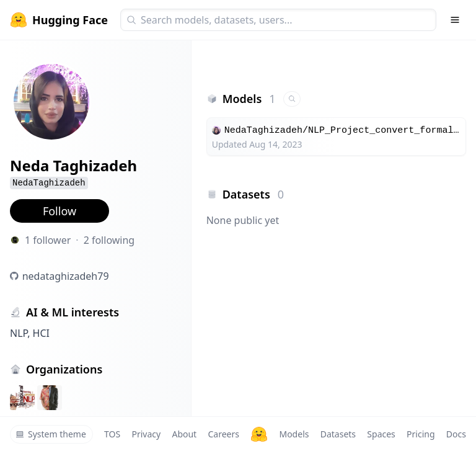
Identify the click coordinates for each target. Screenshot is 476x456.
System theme (51, 434)
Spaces (381, 434)
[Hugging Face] (259, 434)
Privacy (146, 434)
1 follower (48, 240)
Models (294, 434)
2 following (109, 240)
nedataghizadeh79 (66, 276)
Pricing (421, 434)
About (184, 434)
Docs (456, 434)
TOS (112, 434)
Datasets (338, 434)
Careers (223, 434)
